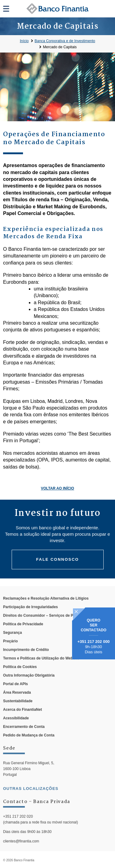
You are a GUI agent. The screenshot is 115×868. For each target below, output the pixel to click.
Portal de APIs (15, 693)
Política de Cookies (20, 676)
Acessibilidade (16, 727)
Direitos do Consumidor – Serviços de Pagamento (47, 625)
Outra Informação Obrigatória (29, 684)
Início (24, 41)
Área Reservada (17, 702)
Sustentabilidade (18, 710)
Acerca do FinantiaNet (23, 719)
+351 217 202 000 (93, 642)
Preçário (10, 650)
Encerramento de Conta (24, 736)
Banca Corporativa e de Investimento (65, 41)
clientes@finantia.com (21, 851)
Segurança (12, 642)
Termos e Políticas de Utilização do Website (41, 667)
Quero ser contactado (94, 625)
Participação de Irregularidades (31, 616)
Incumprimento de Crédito (26, 659)
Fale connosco (57, 559)
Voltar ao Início (57, 488)
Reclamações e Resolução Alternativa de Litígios (46, 607)
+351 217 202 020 (18, 826)
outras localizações (31, 798)
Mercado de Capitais (60, 47)
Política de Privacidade (23, 633)
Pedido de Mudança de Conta (29, 744)
